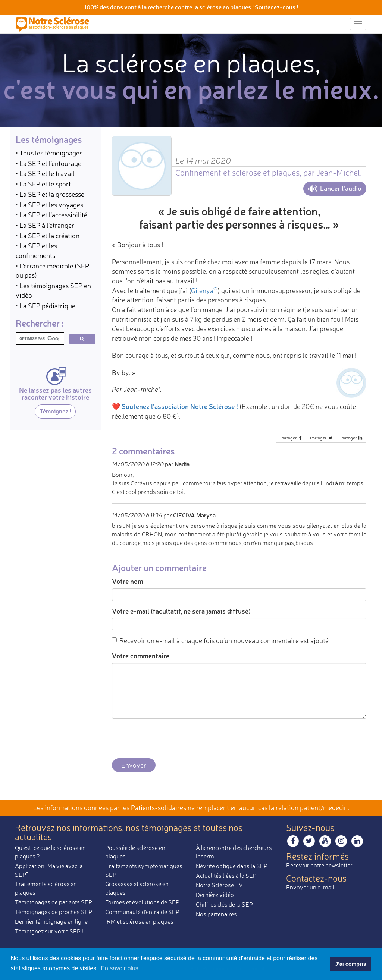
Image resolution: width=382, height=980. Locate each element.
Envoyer (134, 765)
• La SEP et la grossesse (50, 194)
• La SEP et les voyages (49, 205)
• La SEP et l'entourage (48, 163)
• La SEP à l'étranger (45, 225)
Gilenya (204, 290)
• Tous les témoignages (49, 153)
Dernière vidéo (215, 895)
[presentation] (169, 739)
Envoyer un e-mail (310, 887)
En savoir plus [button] (120, 968)
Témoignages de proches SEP (54, 912)
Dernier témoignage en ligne (51, 921)
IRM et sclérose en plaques (139, 921)
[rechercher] (39, 339)
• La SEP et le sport (43, 184)
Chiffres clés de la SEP (224, 904)
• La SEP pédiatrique (46, 306)
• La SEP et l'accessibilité (51, 215)
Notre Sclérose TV (219, 885)
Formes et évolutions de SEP (142, 902)
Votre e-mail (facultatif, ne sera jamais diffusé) (181, 611)
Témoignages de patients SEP (54, 902)
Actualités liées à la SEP (226, 876)
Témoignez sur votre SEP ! (49, 931)
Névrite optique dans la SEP (232, 866)
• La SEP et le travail (45, 173)
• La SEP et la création (48, 236)
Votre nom (128, 581)
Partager (292, 438)
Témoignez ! (55, 411)
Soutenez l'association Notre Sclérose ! (180, 406)
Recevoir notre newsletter (319, 865)
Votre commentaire (141, 656)
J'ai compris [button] (350, 964)
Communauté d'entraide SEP (142, 912)
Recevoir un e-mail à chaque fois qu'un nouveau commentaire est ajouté (220, 640)
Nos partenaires (216, 914)
